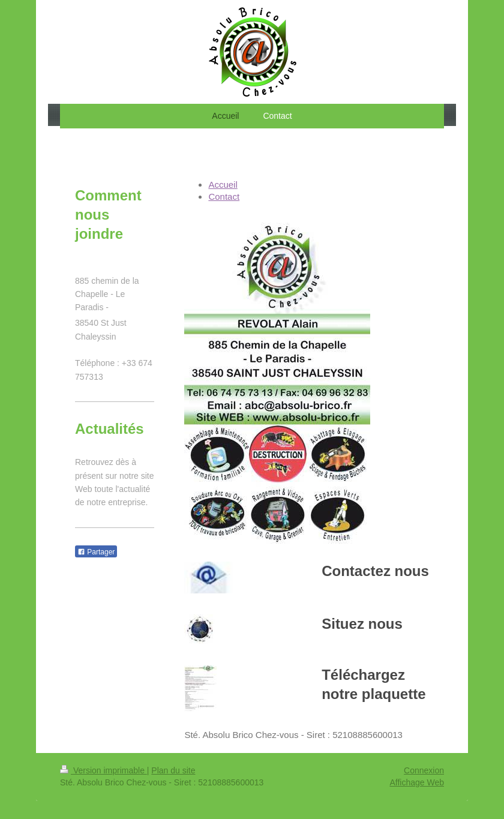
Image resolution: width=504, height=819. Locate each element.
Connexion (424, 770)
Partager (96, 552)
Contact (224, 196)
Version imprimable (103, 770)
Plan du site (173, 770)
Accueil (223, 184)
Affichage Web (417, 782)
